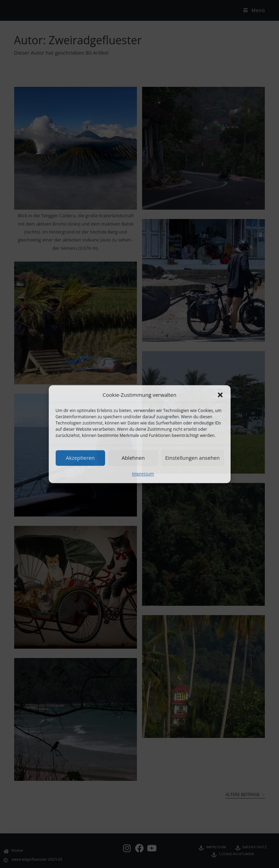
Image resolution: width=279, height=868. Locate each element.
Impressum (143, 474)
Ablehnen (133, 458)
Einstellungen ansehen (193, 458)
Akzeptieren (80, 458)
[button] (220, 395)
